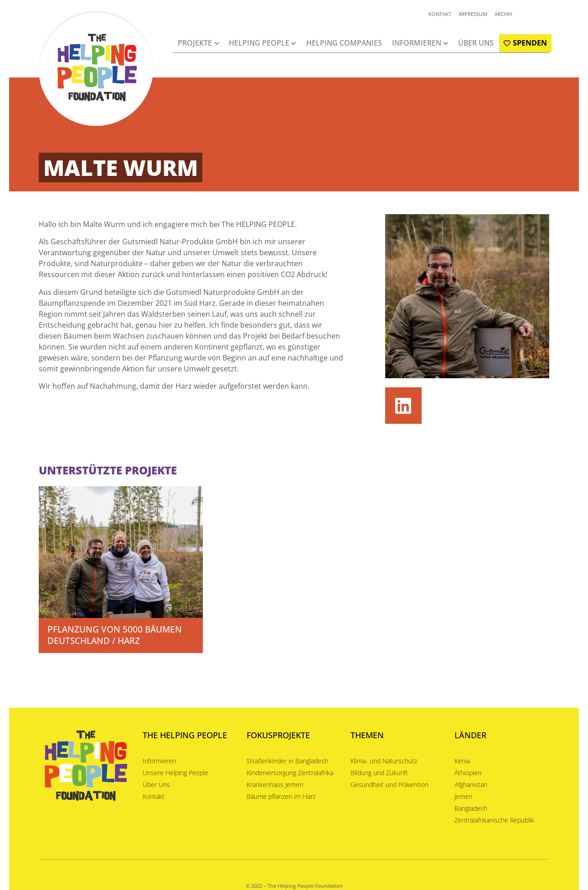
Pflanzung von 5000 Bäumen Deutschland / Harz (115, 635)
